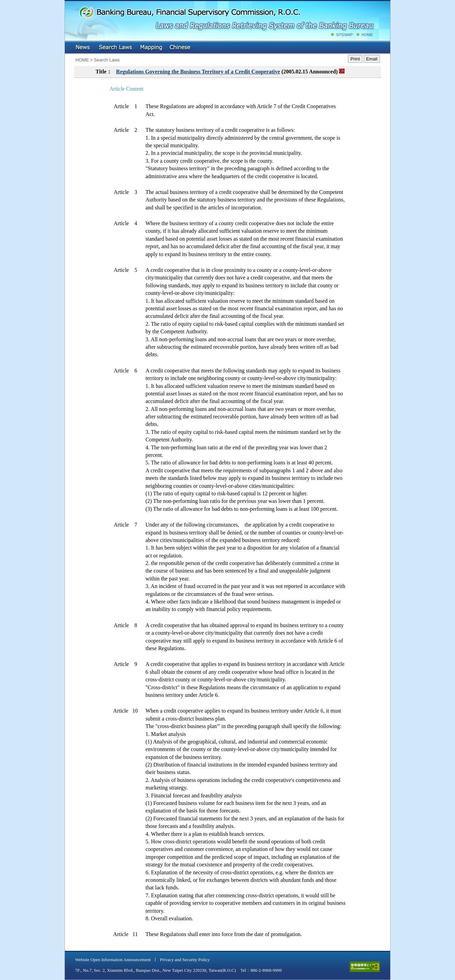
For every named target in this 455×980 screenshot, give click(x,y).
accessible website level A (365, 967)
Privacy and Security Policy (185, 960)
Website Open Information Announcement (113, 960)
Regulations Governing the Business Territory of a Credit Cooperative (198, 72)
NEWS (83, 48)
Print (355, 59)
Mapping (151, 48)
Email (372, 59)
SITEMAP (344, 35)
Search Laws (116, 48)
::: (70, 46)
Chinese (180, 48)
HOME (367, 35)
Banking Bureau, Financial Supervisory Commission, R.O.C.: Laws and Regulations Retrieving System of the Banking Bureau (226, 17)
